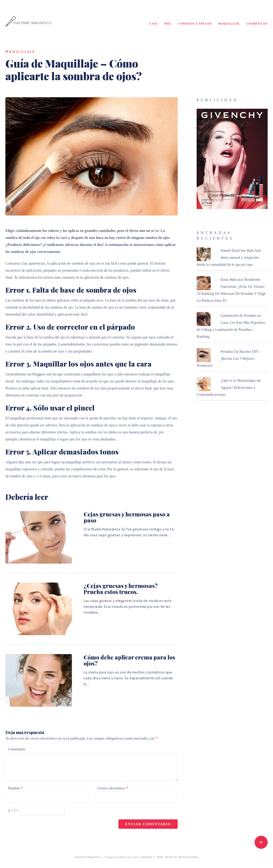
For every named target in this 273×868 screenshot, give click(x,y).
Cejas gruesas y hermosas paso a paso (127, 517)
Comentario (17, 749)
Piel (168, 24)
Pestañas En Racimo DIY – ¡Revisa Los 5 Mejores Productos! (229, 358)
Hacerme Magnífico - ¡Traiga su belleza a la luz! (106, 857)
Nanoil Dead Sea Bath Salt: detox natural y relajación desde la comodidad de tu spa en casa (229, 258)
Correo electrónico (113, 788)
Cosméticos (257, 24)
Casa (153, 24)
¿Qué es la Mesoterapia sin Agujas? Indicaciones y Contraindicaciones (229, 387)
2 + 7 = (14, 811)
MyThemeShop (188, 857)
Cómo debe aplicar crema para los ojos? (129, 660)
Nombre (15, 788)
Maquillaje (229, 24)
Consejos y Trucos (195, 24)
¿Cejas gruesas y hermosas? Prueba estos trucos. (121, 589)
